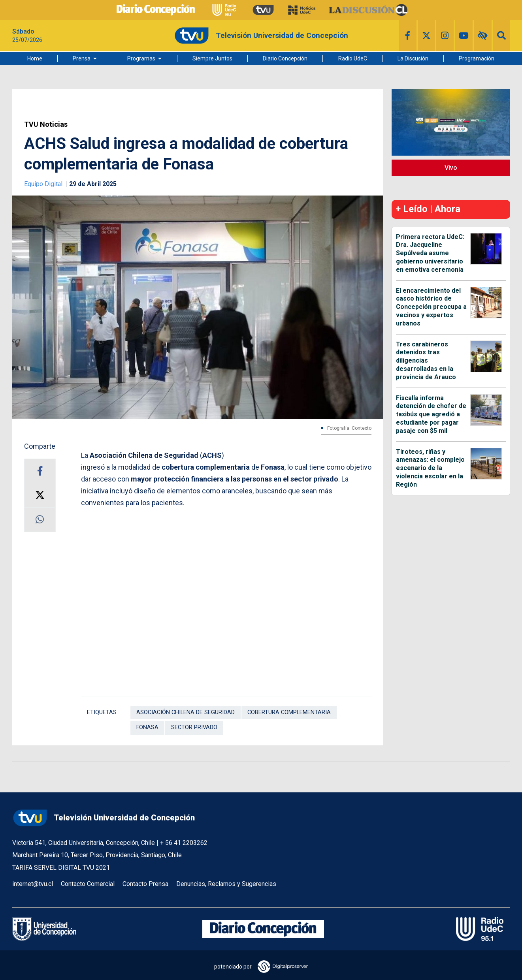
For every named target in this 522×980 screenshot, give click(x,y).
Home (35, 58)
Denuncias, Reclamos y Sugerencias (226, 884)
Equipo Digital (44, 184)
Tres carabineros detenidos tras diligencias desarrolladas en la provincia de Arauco (426, 361)
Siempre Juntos (212, 58)
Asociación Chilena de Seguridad (186, 712)
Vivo (451, 168)
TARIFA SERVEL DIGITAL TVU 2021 (61, 868)
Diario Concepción (285, 58)
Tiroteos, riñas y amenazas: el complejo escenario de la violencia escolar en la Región (430, 468)
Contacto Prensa (145, 884)
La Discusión (413, 58)
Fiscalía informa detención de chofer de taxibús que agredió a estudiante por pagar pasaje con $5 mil (431, 414)
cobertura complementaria (289, 712)
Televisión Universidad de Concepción (104, 818)
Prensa (82, 58)
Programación (477, 58)
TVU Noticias (46, 124)
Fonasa (147, 727)
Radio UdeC (353, 58)
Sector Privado (194, 727)
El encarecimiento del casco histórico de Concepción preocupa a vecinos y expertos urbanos (431, 307)
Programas (141, 58)
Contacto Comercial (88, 884)
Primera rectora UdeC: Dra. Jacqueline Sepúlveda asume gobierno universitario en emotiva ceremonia (430, 253)
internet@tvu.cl (33, 884)
